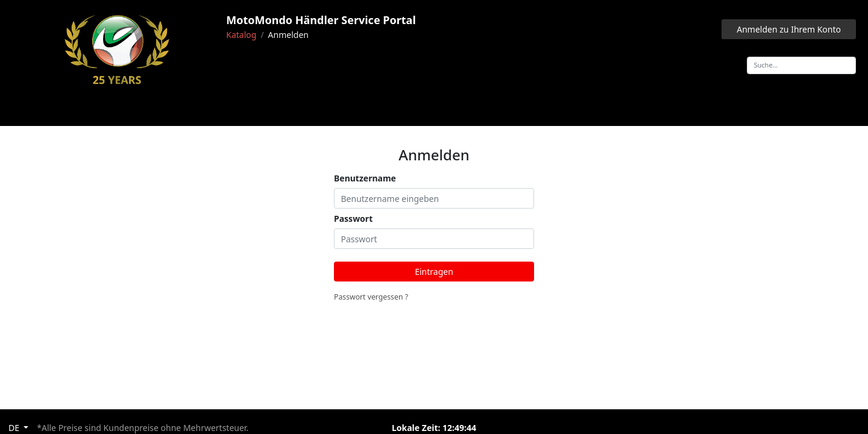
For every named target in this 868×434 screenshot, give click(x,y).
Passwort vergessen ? (371, 297)
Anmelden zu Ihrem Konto (789, 29)
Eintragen (434, 272)
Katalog (241, 35)
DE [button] (15, 428)
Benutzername (365, 178)
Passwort (353, 219)
